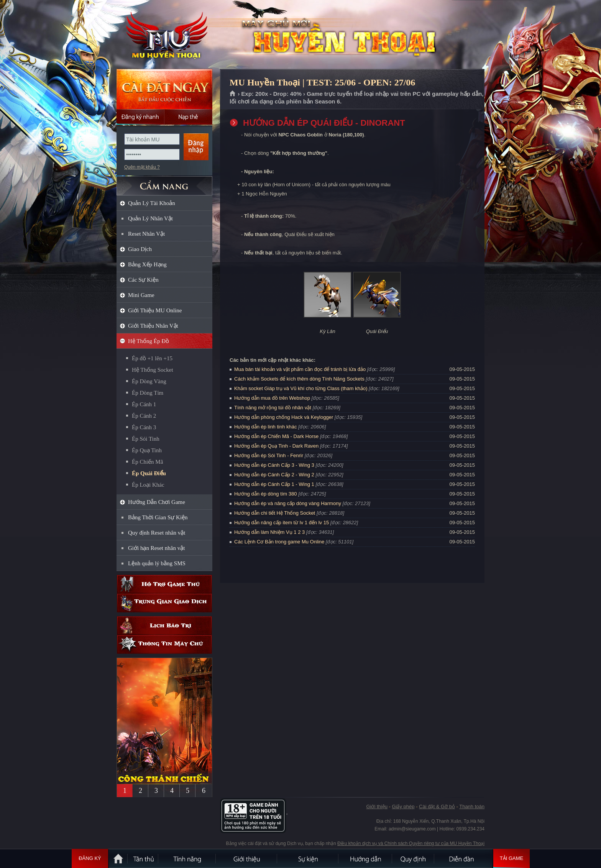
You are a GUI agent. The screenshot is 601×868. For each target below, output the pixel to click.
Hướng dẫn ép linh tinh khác (265, 427)
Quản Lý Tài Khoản (152, 203)
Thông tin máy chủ (164, 644)
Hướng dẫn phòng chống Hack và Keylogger (284, 417)
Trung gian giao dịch (164, 603)
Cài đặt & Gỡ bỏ (437, 806)
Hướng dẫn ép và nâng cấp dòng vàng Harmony (288, 503)
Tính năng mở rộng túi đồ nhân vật (273, 408)
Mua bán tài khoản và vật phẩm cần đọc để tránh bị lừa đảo (300, 369)
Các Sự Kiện (143, 280)
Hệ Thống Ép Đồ (149, 341)
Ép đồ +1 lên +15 (152, 358)
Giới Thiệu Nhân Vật (153, 326)
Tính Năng (187, 858)
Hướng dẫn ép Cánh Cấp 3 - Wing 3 (274, 465)
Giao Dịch (140, 249)
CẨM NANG (164, 183)
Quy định (414, 858)
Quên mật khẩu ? (142, 167)
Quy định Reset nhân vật (157, 533)
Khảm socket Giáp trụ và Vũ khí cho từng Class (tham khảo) (301, 388)
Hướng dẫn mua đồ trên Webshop (272, 398)
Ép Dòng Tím (148, 393)
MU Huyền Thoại (164, 35)
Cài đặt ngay (164, 89)
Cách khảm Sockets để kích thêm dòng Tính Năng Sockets (300, 379)
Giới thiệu (377, 806)
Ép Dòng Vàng (149, 381)
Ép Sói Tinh (146, 439)
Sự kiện (308, 858)
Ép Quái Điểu (149, 473)
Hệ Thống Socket (153, 370)
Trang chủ (233, 94)
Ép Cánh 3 (144, 427)
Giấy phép (403, 806)
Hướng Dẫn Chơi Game (157, 502)
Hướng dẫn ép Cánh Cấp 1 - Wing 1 (274, 484)
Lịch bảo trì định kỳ (164, 626)
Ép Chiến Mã (147, 462)
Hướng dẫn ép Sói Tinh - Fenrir (269, 455)
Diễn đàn (463, 858)
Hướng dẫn (366, 858)
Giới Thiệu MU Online (155, 310)
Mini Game (141, 295)
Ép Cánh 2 (144, 416)
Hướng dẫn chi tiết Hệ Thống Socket (275, 513)
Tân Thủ (143, 858)
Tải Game (512, 858)
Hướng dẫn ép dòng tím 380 (266, 494)
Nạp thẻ (188, 117)
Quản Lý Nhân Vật (150, 218)
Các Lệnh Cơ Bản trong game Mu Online (279, 542)
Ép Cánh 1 (144, 404)
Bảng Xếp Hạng (147, 264)
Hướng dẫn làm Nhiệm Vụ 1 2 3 (269, 532)
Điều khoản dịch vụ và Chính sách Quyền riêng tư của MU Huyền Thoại (411, 843)
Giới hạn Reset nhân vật (156, 548)
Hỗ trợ (164, 584)
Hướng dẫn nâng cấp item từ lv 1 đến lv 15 (282, 523)
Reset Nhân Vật (146, 234)
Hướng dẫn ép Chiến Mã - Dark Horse (276, 436)
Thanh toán (472, 806)
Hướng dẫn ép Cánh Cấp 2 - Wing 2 (274, 475)
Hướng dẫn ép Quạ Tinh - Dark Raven (276, 446)
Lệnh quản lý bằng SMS (157, 563)
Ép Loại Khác (148, 485)
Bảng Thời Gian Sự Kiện (158, 517)
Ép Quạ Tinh (147, 450)
